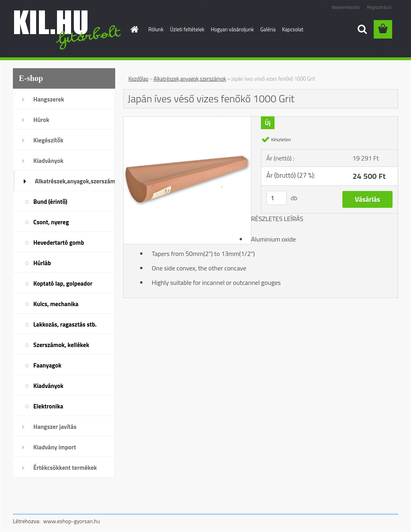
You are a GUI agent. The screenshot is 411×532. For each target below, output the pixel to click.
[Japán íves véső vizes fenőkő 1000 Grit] (187, 120)
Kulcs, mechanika (56, 304)
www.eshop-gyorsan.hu (71, 521)
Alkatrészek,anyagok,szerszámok (75, 181)
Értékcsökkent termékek (65, 468)
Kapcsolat (292, 29)
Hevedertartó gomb (59, 243)
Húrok (41, 120)
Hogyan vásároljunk (232, 29)
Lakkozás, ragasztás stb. (65, 324)
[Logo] (68, 30)
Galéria (268, 29)
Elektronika (48, 406)
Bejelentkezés (346, 7)
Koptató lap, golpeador (63, 283)
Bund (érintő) (50, 202)
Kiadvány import (55, 447)
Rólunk (156, 29)
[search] (362, 29)
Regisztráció (379, 7)
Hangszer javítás (55, 427)
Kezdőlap (138, 79)
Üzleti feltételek (187, 29)
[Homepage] (133, 29)
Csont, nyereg (51, 222)
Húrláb (42, 263)
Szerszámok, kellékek (61, 345)
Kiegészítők (48, 140)
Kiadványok (48, 161)
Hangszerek (49, 99)
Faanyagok (47, 365)
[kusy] (277, 198)
